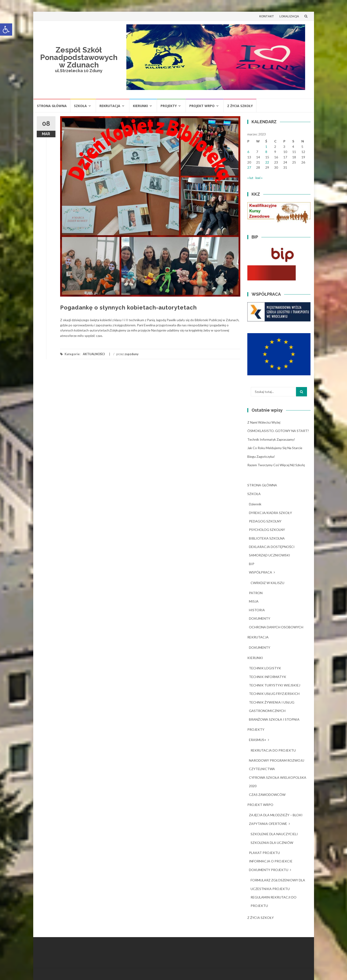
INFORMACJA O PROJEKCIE (271, 861)
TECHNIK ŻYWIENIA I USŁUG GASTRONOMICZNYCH (272, 706)
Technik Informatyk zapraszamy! (271, 439)
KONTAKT (267, 16)
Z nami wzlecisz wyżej (264, 422)
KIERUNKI (140, 106)
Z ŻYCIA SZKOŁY (240, 106)
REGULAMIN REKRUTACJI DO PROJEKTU (274, 901)
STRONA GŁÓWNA (52, 106)
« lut (250, 178)
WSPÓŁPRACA (261, 572)
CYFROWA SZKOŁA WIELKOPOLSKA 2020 (278, 782)
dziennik (255, 504)
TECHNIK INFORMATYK (268, 677)
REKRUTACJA (110, 106)
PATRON (256, 593)
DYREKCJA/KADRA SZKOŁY (270, 513)
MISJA (254, 601)
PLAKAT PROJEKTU (264, 853)
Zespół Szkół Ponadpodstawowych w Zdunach (79, 57)
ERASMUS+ (258, 740)
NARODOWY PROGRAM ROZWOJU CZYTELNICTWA (277, 765)
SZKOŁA (80, 106)
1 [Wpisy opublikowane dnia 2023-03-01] (266, 147)
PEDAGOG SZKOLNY (265, 521)
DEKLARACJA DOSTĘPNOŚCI (272, 547)
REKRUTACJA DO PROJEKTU (273, 750)
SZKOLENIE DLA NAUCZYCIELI (274, 834)
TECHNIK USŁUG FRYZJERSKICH (274, 694)
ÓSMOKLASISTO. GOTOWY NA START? (278, 431)
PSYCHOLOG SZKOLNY (267, 530)
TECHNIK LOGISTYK (265, 668)
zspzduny (131, 354)
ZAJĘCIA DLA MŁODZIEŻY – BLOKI (276, 815)
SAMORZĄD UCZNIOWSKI (270, 555)
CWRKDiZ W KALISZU (267, 583)
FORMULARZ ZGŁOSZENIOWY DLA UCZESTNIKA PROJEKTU (278, 884)
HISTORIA (257, 610)
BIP (252, 564)
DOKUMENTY (260, 618)
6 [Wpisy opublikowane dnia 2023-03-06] (248, 152)
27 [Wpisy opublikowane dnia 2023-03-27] (249, 167)
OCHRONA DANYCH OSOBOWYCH (276, 627)
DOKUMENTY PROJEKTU (269, 870)
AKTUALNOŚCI (94, 354)
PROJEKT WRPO (202, 106)
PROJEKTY (169, 106)
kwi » (259, 178)
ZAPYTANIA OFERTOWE (268, 824)
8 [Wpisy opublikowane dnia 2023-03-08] (266, 152)
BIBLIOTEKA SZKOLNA (267, 538)
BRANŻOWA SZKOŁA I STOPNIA (274, 719)
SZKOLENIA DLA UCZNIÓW (272, 843)
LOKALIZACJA (289, 16)
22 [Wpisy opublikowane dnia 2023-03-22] (267, 162)
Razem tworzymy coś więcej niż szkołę (276, 465)
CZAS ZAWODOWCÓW (267, 795)
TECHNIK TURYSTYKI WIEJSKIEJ (275, 685)
